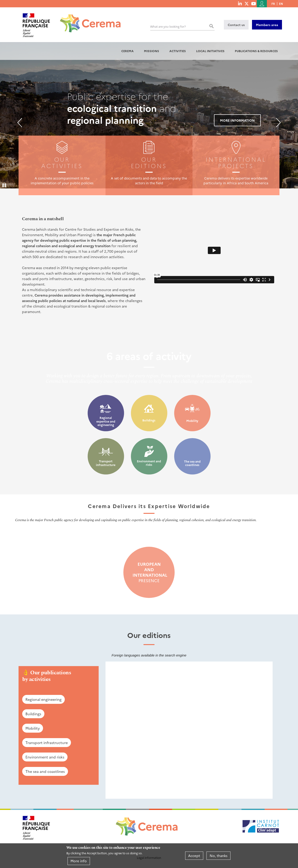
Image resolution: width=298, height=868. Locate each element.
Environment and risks (149, 463)
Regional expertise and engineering (106, 421)
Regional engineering (43, 699)
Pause (5, 185)
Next (278, 123)
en (281, 4)
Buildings (149, 420)
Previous (20, 123)
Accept (194, 856)
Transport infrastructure (106, 463)
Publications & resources (256, 51)
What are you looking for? (168, 26)
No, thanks (219, 856)
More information (237, 120)
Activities (178, 51)
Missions (152, 51)
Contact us (236, 25)
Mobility (192, 421)
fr (273, 4)
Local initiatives (210, 51)
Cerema (127, 51)
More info (79, 861)
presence (149, 572)
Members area (267, 25)
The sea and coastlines (192, 463)
